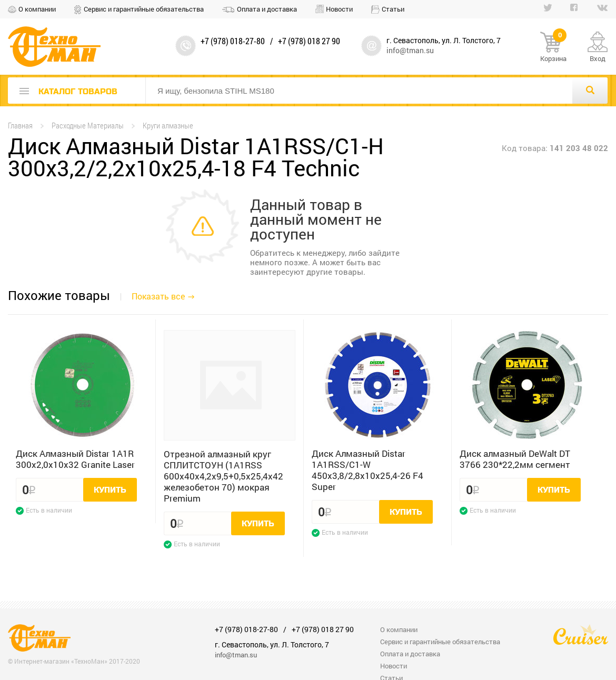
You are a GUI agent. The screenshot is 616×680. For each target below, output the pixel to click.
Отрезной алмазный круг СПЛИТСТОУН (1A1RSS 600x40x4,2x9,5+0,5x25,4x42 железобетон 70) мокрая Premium (223, 476)
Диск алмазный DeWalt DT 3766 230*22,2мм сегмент (515, 459)
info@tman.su (410, 50)
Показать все (158, 296)
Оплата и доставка (267, 9)
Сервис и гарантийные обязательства (144, 9)
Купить (110, 490)
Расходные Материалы (88, 126)
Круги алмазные (168, 126)
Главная (20, 126)
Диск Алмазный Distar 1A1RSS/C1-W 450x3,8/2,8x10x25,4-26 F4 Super (367, 470)
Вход (598, 58)
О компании (37, 9)
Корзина (553, 47)
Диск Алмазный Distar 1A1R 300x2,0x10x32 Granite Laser (75, 459)
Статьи (393, 9)
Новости (339, 9)
